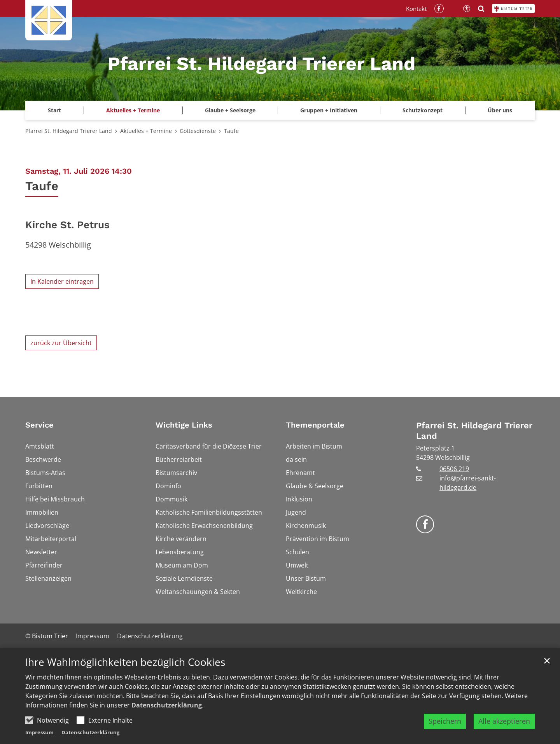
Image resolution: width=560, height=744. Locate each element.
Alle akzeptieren (504, 733)
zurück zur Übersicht (61, 343)
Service (39, 425)
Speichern (445, 733)
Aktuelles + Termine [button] (133, 110)
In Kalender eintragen (62, 281)
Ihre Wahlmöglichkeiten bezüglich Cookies (125, 675)
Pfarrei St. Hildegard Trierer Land (69, 131)
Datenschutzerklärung (167, 717)
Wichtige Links (184, 425)
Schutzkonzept (423, 110)
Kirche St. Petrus (67, 225)
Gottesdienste (198, 131)
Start (54, 110)
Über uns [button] (500, 110)
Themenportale (315, 425)
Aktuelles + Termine (146, 131)
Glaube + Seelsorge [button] (230, 110)
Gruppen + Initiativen (329, 110)
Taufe (231, 131)
